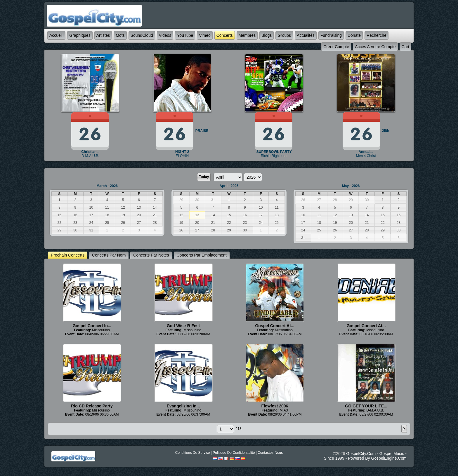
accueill (56, 35)
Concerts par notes (151, 255)
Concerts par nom (109, 255)
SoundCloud (142, 35)
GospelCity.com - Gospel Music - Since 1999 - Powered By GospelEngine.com (365, 456)
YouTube (185, 35)
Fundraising (331, 35)
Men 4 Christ (366, 156)
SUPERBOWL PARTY (274, 152)
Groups (284, 35)
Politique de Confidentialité (234, 453)
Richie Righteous (274, 156)
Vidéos (165, 35)
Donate (354, 35)
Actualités (306, 35)
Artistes (103, 35)
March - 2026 (107, 186)
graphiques (80, 35)
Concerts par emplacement (202, 255)
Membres (247, 35)
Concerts (225, 35)
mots (120, 35)
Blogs (267, 35)
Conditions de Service (193, 453)
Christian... (90, 152)
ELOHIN (182, 156)
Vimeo (205, 35)
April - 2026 (229, 186)
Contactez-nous (270, 453)
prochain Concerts (68, 255)
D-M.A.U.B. (90, 156)
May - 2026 (351, 186)
